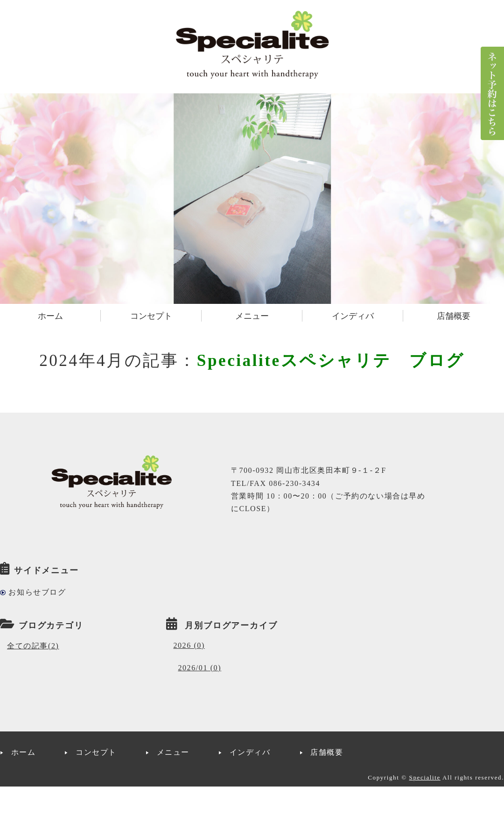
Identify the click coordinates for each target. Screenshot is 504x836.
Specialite (425, 777)
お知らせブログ (37, 592)
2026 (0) (189, 645)
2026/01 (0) (199, 668)
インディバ (353, 316)
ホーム (50, 316)
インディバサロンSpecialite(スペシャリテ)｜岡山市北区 (252, 44)
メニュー (252, 316)
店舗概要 (454, 316)
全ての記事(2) (33, 646)
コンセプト (151, 316)
